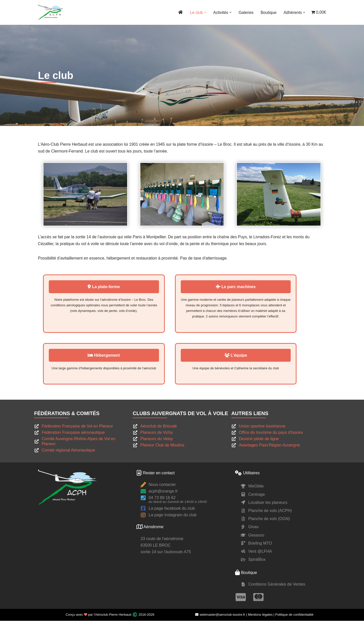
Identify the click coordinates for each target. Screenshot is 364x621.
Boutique (268, 13)
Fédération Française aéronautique (73, 433)
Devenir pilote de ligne (259, 439)
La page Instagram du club (173, 515)
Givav (253, 527)
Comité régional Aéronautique (68, 451)
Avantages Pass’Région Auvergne (269, 446)
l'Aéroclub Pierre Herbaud (112, 615)
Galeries (246, 13)
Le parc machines (254, 287)
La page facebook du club (172, 509)
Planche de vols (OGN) (269, 519)
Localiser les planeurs (268, 503)
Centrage (257, 495)
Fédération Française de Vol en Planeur (77, 427)
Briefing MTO (260, 543)
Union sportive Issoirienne (262, 427)
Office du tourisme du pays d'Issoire (271, 433)
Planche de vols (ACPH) (270, 511)
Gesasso (256, 535)
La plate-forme (110, 287)
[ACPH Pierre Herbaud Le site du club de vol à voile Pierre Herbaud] (51, 12)
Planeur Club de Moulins (162, 446)
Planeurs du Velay (157, 439)
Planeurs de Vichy (157, 433)
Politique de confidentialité (294, 615)
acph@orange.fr (163, 492)
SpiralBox (257, 560)
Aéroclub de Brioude (159, 427)
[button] (205, 12)
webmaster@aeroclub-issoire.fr (220, 615)
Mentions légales (260, 615)
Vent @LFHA (260, 552)
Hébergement (110, 356)
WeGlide (256, 487)
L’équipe (254, 356)
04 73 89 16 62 (162, 498)
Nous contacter (162, 485)
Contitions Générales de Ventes (277, 585)
